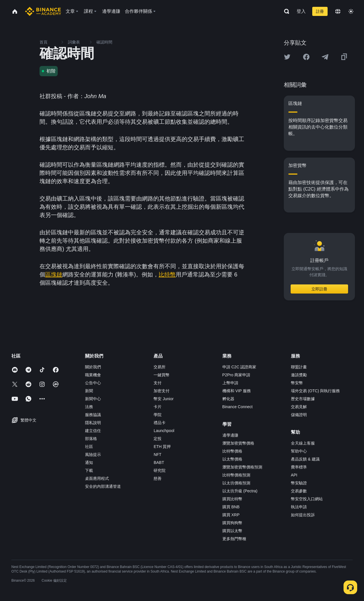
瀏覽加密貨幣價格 (238, 443)
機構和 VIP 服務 (237, 391)
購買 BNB (231, 507)
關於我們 (93, 367)
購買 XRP (231, 515)
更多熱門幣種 (234, 539)
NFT (157, 455)
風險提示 (93, 455)
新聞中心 (93, 399)
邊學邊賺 (230, 435)
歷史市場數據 (303, 399)
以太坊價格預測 (236, 483)
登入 (301, 11)
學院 (158, 415)
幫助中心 (299, 451)
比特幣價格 (232, 451)
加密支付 (162, 391)
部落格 (91, 439)
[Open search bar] (285, 11)
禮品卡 (160, 423)
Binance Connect (238, 407)
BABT (159, 462)
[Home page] (43, 11)
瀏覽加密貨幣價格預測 (242, 467)
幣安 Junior (164, 399)
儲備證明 (299, 415)
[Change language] (338, 11)
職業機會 (93, 375)
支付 (158, 383)
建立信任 (93, 431)
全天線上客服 (303, 443)
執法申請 (299, 507)
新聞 (89, 391)
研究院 (160, 470)
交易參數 (299, 491)
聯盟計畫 (299, 367)
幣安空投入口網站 (307, 499)
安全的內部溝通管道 (103, 486)
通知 (89, 462)
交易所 (160, 367)
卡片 (158, 407)
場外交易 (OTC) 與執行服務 (316, 391)
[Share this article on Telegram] (325, 57)
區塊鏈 (54, 274)
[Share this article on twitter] (287, 57)
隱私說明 (93, 423)
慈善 (158, 478)
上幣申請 (230, 383)
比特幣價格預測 (236, 475)
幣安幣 (297, 383)
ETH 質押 (162, 447)
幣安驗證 (299, 483)
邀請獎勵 (299, 375)
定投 (158, 439)
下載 (89, 470)
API (294, 475)
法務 (89, 407)
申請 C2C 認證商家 (239, 367)
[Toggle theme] (351, 11)
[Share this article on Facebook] (306, 57)
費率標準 (299, 467)
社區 (89, 447)
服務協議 (93, 415)
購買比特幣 (232, 499)
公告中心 (93, 383)
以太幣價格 (232, 459)
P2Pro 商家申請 (236, 375)
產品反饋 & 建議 (305, 459)
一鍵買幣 (162, 375)
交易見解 (299, 407)
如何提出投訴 (303, 515)
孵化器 (228, 399)
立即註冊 (319, 289)
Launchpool (164, 431)
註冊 (320, 11)
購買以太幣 (232, 531)
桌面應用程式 (97, 478)
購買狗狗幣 (232, 523)
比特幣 (167, 274)
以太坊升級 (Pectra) (240, 491)
